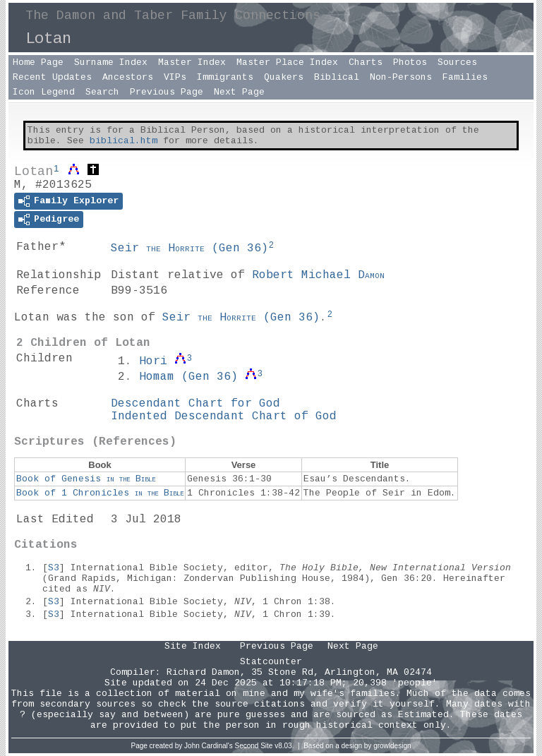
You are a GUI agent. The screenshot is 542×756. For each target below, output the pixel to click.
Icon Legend (44, 92)
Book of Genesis (86, 479)
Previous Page (167, 92)
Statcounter (271, 662)
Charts (366, 62)
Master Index (192, 62)
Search (102, 92)
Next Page (239, 92)
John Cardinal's (209, 746)
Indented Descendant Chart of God (224, 416)
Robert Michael (318, 275)
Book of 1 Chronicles (100, 493)
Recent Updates (52, 77)
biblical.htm (124, 141)
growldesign (392, 746)
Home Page (38, 62)
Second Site (254, 746)
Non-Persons (401, 77)
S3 (54, 568)
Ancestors (128, 77)
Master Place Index (287, 62)
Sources (457, 62)
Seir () (189, 248)
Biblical (337, 77)
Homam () (188, 377)
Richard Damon (203, 672)
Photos (410, 62)
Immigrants (225, 77)
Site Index (193, 646)
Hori (153, 361)
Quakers (284, 77)
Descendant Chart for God (195, 404)
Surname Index (111, 62)
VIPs (175, 77)
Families (465, 77)
